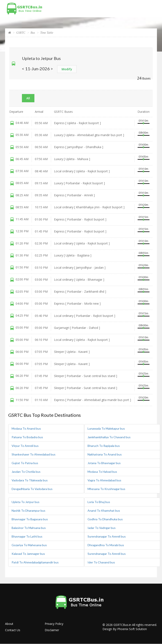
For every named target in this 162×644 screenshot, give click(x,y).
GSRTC (21, 33)
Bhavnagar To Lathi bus (27, 536)
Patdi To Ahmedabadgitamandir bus (35, 562)
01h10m (143, 121)
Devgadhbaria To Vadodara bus (32, 489)
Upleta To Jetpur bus (26, 502)
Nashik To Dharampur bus (28, 511)
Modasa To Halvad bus (102, 472)
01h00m (143, 145)
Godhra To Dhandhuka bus (105, 519)
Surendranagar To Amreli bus (107, 536)
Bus (33, 33)
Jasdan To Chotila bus (26, 472)
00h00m (143, 133)
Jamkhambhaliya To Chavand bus (109, 437)
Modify (67, 69)
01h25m (143, 374)
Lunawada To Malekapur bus (106, 428)
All (28, 98)
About (9, 624)
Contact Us (13, 630)
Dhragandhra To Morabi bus (106, 545)
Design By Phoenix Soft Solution (125, 629)
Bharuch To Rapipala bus (104, 446)
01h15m (143, 217)
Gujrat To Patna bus (25, 463)
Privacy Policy (54, 624)
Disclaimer (52, 630)
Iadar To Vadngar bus (102, 528)
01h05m (143, 157)
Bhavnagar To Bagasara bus (30, 519)
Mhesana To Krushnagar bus (106, 489)
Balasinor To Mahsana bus (29, 528)
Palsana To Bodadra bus (27, 437)
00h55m (143, 253)
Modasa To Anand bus (26, 428)
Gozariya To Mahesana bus (29, 545)
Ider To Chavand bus (101, 562)
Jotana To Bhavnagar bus (104, 463)
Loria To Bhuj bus (99, 502)
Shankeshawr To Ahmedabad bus (34, 454)
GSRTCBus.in (122, 625)
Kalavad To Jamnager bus (28, 554)
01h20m (143, 205)
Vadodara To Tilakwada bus (30, 480)
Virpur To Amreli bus (25, 446)
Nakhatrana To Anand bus (105, 454)
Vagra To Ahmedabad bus (104, 480)
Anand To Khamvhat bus (104, 511)
